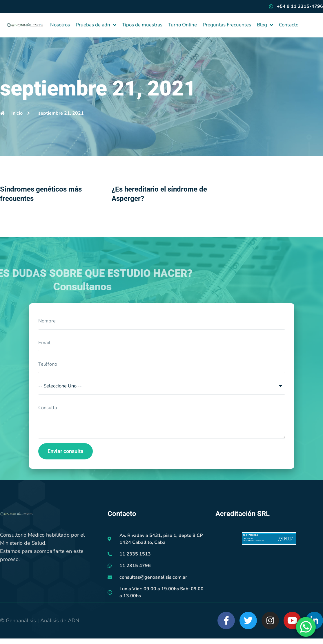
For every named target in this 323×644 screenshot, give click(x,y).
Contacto (289, 25)
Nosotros (60, 25)
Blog (265, 25)
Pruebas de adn (96, 25)
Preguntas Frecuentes (227, 25)
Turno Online (183, 25)
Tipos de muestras (142, 25)
